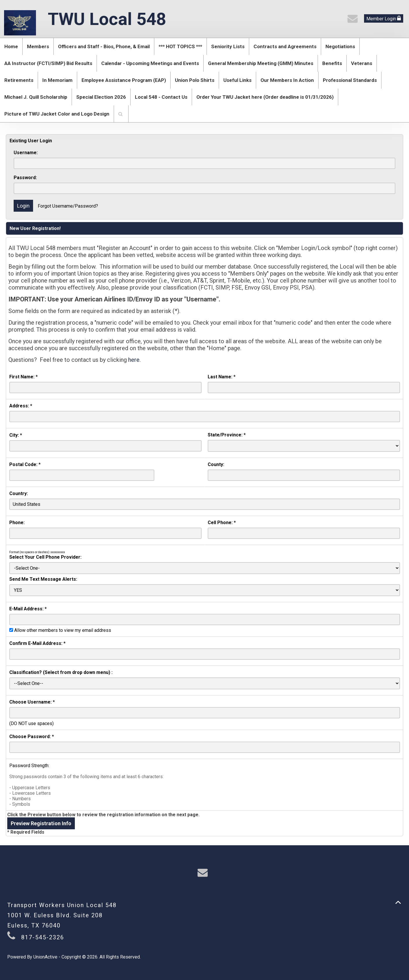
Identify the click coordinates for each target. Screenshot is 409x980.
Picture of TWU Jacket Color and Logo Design (57, 114)
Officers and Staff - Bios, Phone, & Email (104, 46)
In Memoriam (57, 80)
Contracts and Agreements (285, 46)
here (134, 360)
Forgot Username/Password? (68, 206)
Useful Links (237, 80)
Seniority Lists (228, 46)
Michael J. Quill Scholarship (36, 97)
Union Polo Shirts (195, 80)
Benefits (332, 63)
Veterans (362, 63)
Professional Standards (350, 80)
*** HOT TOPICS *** (180, 46)
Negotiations (340, 46)
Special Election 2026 (101, 97)
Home (11, 46)
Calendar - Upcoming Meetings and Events (150, 63)
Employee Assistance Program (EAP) (124, 80)
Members (38, 46)
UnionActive (45, 957)
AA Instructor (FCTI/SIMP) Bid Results (48, 63)
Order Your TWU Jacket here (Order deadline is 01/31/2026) (265, 97)
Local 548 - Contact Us (161, 97)
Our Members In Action (287, 80)
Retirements (19, 80)
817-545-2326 (43, 937)
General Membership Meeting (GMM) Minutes (261, 63)
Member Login (384, 18)
